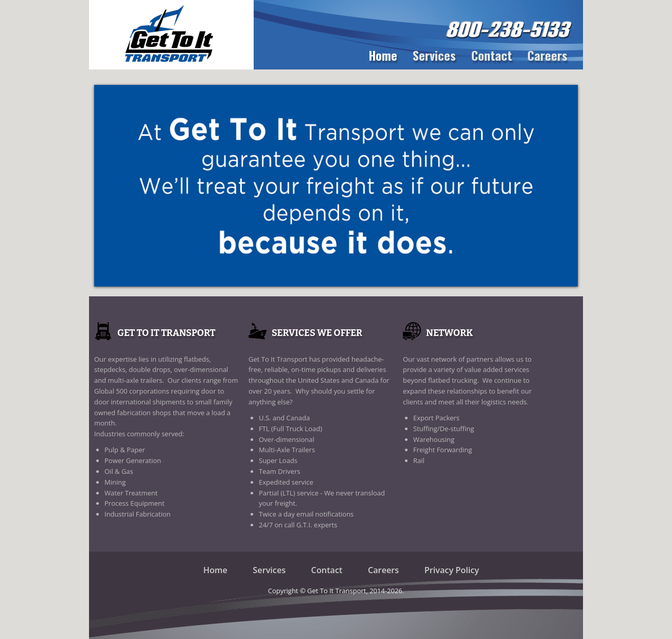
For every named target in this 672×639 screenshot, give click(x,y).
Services (434, 55)
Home (383, 55)
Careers (547, 55)
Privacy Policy (452, 570)
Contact (492, 55)
